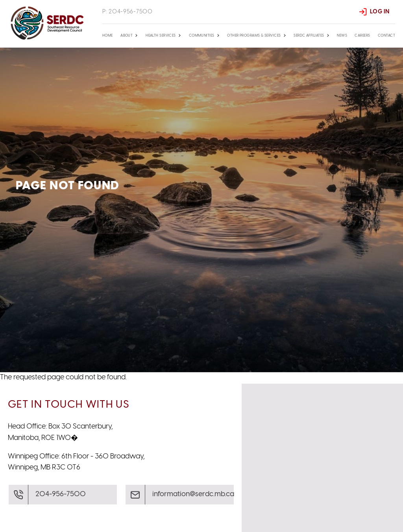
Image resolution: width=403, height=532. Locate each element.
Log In (380, 12)
